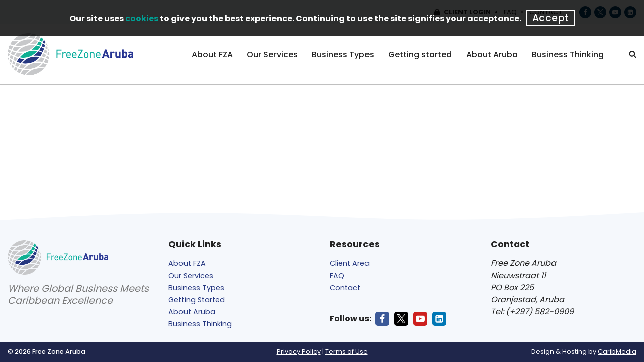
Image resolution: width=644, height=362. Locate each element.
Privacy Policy (299, 352)
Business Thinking (568, 55)
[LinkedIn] (439, 319)
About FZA (212, 55)
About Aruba (492, 55)
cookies (142, 18)
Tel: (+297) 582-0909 (532, 311)
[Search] (633, 54)
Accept (551, 18)
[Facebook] (382, 319)
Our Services (272, 55)
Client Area (350, 263)
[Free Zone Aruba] (70, 54)
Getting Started (197, 300)
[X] (401, 319)
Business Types (343, 55)
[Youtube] (420, 319)
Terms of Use (347, 352)
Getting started (420, 55)
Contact (345, 288)
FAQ (337, 276)
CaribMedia (617, 352)
